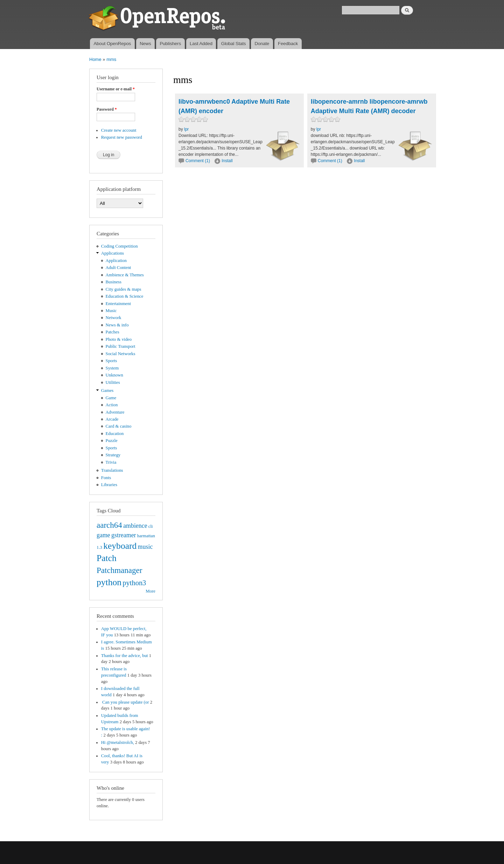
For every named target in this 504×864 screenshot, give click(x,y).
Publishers (170, 44)
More (150, 591)
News (145, 44)
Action (112, 405)
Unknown (114, 375)
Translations (112, 470)
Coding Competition (120, 246)
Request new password (122, 137)
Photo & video (119, 339)
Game (111, 398)
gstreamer (124, 535)
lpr (186, 129)
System (112, 368)
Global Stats (234, 44)
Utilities (113, 382)
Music (111, 311)
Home (95, 59)
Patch (107, 558)
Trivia (111, 462)
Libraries (109, 485)
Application (116, 261)
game (103, 535)
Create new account (119, 130)
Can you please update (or (125, 702)
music (145, 547)
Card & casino (119, 426)
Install (227, 161)
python (109, 582)
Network (114, 318)
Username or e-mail (116, 89)
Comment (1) (198, 161)
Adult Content (118, 268)
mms (111, 59)
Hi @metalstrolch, (118, 742)
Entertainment (118, 304)
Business (114, 282)
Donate (262, 44)
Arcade (112, 419)
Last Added (201, 44)
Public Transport (121, 346)
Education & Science (125, 296)
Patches (113, 332)
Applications (113, 253)
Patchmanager (119, 570)
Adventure (115, 412)
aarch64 (109, 525)
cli (151, 526)
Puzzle (112, 441)
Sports (111, 361)
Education (115, 434)
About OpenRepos (112, 44)
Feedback (288, 44)
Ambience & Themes (125, 275)
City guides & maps (124, 289)
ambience (135, 526)
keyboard (120, 546)
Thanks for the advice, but (125, 656)
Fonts (106, 478)
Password (107, 109)
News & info (117, 325)
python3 (134, 583)
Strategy (113, 455)
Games (107, 390)
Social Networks (121, 354)
